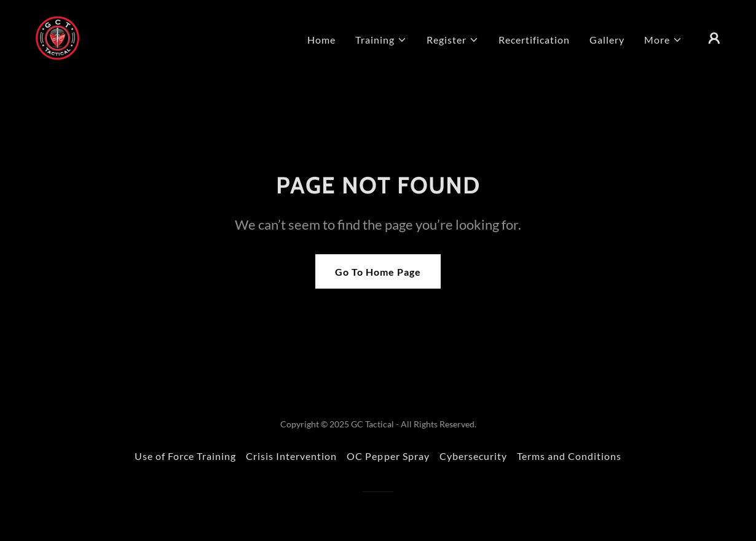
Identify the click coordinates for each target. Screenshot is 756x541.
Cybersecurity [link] (473, 456)
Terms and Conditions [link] (569, 456)
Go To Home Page (378, 272)
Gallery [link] (607, 40)
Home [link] (321, 40)
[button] (381, 40)
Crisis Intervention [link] (291, 456)
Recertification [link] (534, 40)
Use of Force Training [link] (185, 456)
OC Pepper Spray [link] (388, 456)
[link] (57, 37)
